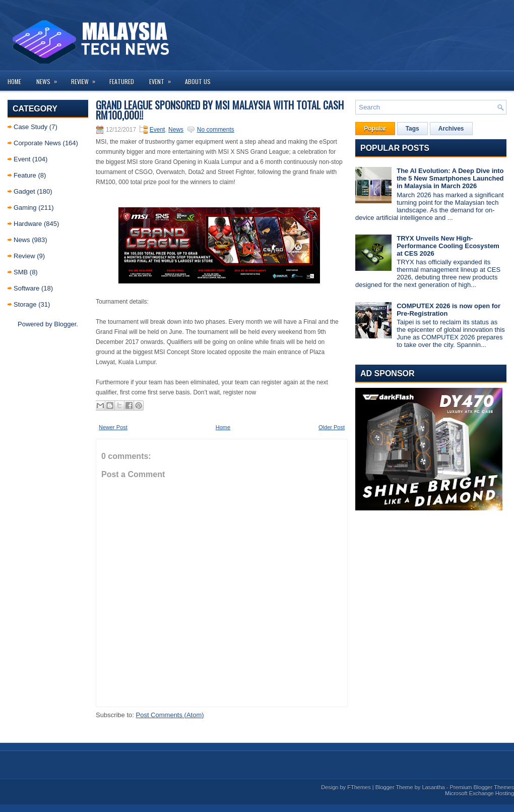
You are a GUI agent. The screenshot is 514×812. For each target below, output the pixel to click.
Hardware (28, 224)
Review (86, 78)
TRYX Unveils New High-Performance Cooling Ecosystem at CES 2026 (448, 246)
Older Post (332, 427)
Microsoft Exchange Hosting (479, 793)
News (50, 78)
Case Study (30, 127)
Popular (375, 129)
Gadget (24, 191)
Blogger (65, 324)
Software (26, 288)
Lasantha (433, 787)
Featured (122, 81)
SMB (21, 272)
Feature (25, 175)
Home (14, 81)
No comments (216, 130)
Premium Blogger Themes (482, 787)
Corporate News (37, 143)
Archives (451, 129)
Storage (25, 304)
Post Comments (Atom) (170, 715)
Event (163, 78)
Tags (412, 129)
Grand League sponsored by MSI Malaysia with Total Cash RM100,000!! (220, 110)
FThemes (359, 787)
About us (198, 81)
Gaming (25, 208)
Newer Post (113, 427)
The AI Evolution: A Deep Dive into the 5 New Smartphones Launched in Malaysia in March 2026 (450, 178)
